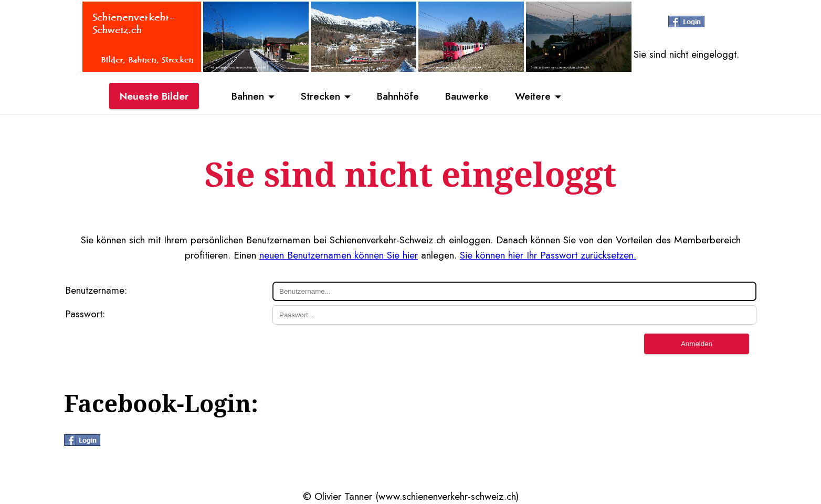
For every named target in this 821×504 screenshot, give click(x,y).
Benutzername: (96, 290)
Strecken (320, 96)
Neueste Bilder (154, 96)
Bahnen (248, 96)
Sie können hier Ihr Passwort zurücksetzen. (548, 255)
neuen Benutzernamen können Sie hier (339, 255)
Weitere (533, 96)
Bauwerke (467, 96)
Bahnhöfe (398, 96)
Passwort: (85, 314)
